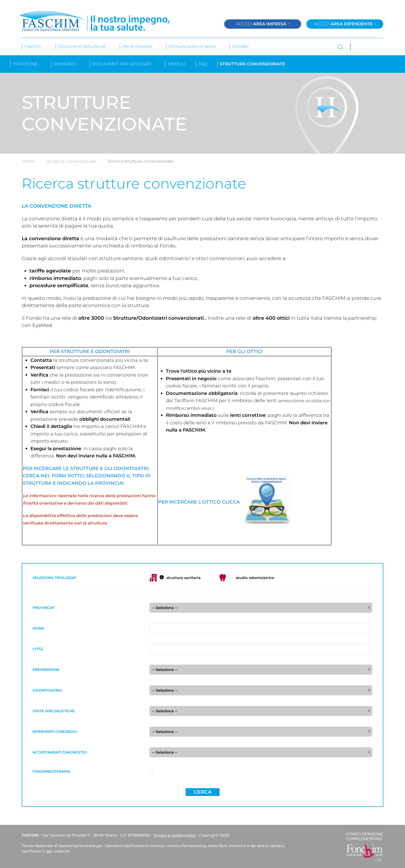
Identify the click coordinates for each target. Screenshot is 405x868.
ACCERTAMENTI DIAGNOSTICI (60, 752)
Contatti (240, 46)
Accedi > (263, 24)
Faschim (35, 46)
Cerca (203, 792)
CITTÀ (38, 649)
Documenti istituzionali (84, 46)
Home (28, 161)
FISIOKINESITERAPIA (51, 771)
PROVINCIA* (44, 608)
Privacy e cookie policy (175, 835)
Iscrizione (27, 64)
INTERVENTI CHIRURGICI (55, 732)
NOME (38, 628)
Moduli (177, 64)
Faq (203, 64)
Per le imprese (139, 46)
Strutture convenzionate (254, 64)
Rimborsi (67, 64)
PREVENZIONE (46, 670)
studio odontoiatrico (247, 578)
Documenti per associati (124, 64)
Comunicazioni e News (194, 46)
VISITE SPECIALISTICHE (54, 711)
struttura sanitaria (175, 578)
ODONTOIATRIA (47, 690)
